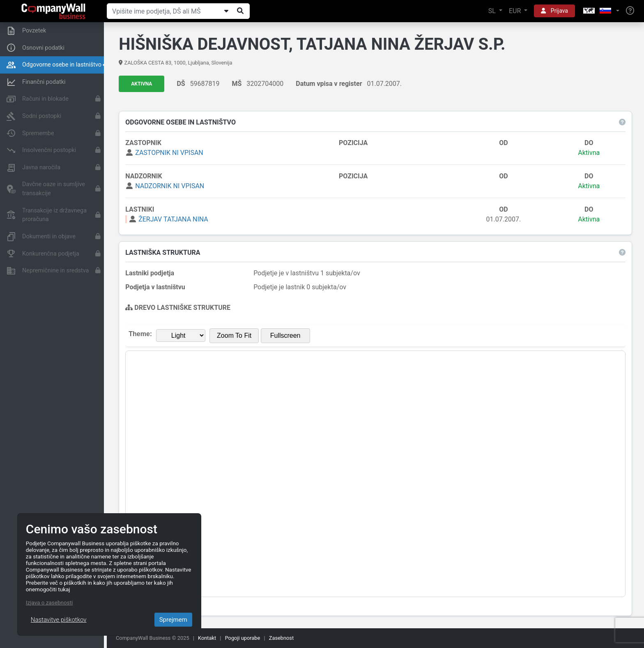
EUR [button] (516, 11)
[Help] (630, 11)
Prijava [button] (554, 11)
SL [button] (493, 11)
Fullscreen (285, 336)
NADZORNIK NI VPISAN (170, 186)
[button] (600, 11)
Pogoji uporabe (243, 638)
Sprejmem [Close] (173, 620)
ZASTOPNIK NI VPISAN (170, 153)
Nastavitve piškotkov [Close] (59, 620)
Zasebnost (281, 638)
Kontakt (207, 638)
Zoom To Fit (235, 336)
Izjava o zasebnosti (49, 602)
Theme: (141, 334)
